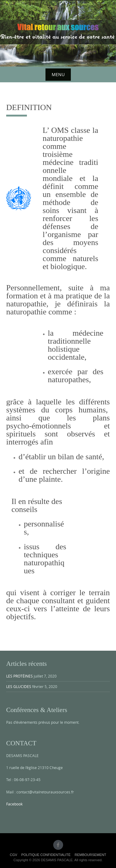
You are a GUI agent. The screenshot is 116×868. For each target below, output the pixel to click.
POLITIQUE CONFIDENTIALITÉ (46, 855)
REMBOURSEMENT (90, 855)
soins (51, 210)
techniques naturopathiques (44, 563)
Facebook (14, 804)
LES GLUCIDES (19, 686)
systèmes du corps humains (56, 410)
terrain (99, 593)
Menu (58, 74)
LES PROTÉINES (19, 676)
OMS (60, 130)
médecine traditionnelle (71, 166)
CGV (14, 855)
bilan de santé (80, 457)
